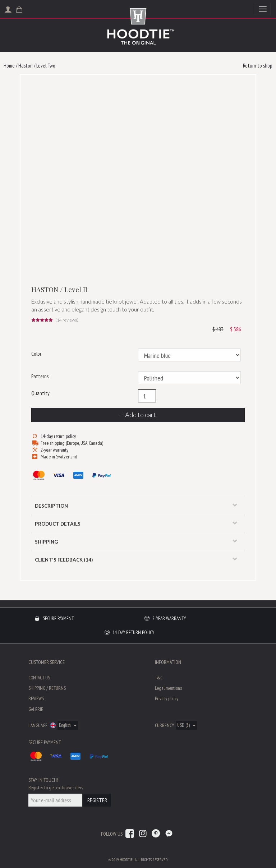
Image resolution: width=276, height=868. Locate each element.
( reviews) (67, 320)
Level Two (46, 66)
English (68, 725)
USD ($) (186, 725)
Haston (26, 66)
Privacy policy (167, 698)
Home (9, 66)
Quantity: (41, 393)
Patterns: (40, 376)
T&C (159, 678)
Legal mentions (168, 688)
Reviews (36, 698)
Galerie (36, 709)
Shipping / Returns (47, 688)
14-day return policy (58, 436)
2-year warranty (54, 450)
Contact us (39, 678)
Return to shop (258, 66)
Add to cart (141, 415)
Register (97, 800)
